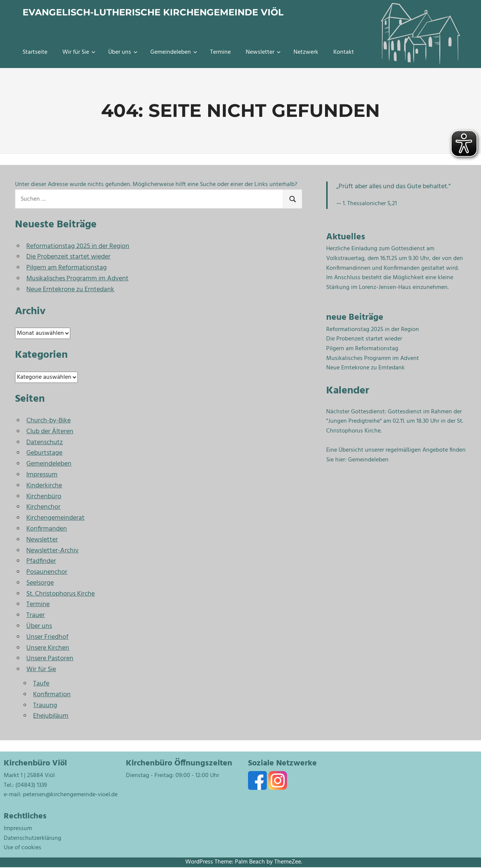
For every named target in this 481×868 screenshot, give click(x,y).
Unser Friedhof (47, 637)
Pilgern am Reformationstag (67, 268)
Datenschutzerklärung (33, 838)
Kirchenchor (43, 507)
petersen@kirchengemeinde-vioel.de (70, 795)
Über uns (123, 52)
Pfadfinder (41, 561)
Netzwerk (306, 52)
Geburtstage (44, 453)
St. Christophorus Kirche (61, 594)
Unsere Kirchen (48, 648)
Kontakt (344, 52)
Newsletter (263, 52)
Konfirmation (52, 695)
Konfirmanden (47, 529)
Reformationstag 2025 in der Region (78, 246)
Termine (220, 52)
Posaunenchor (47, 572)
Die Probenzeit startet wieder (68, 257)
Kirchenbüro (44, 497)
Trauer (36, 615)
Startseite (35, 52)
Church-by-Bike (48, 421)
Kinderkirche (44, 486)
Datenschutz (45, 442)
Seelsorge (40, 583)
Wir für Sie (79, 52)
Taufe (41, 684)
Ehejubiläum (51, 716)
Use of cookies (23, 848)
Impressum (42, 475)
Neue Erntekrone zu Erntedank (70, 290)
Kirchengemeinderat (55, 518)
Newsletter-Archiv (52, 551)
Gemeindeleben (174, 52)
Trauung (45, 705)
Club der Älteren (50, 432)
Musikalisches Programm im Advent (77, 279)
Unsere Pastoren (50, 659)
